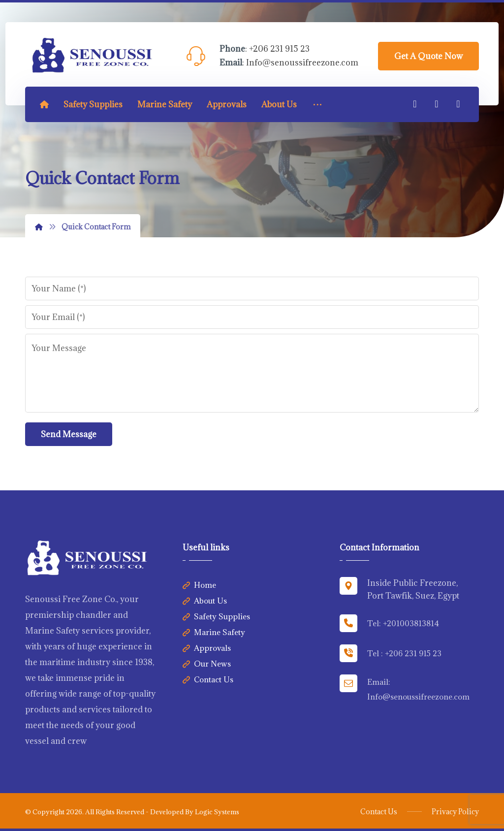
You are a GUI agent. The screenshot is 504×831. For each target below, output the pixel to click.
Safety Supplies (216, 616)
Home (199, 585)
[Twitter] (458, 104)
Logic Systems (217, 812)
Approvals (207, 648)
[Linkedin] (437, 104)
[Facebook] (415, 104)
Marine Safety (214, 632)
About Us (205, 601)
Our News (207, 664)
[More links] (317, 104)
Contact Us (208, 679)
